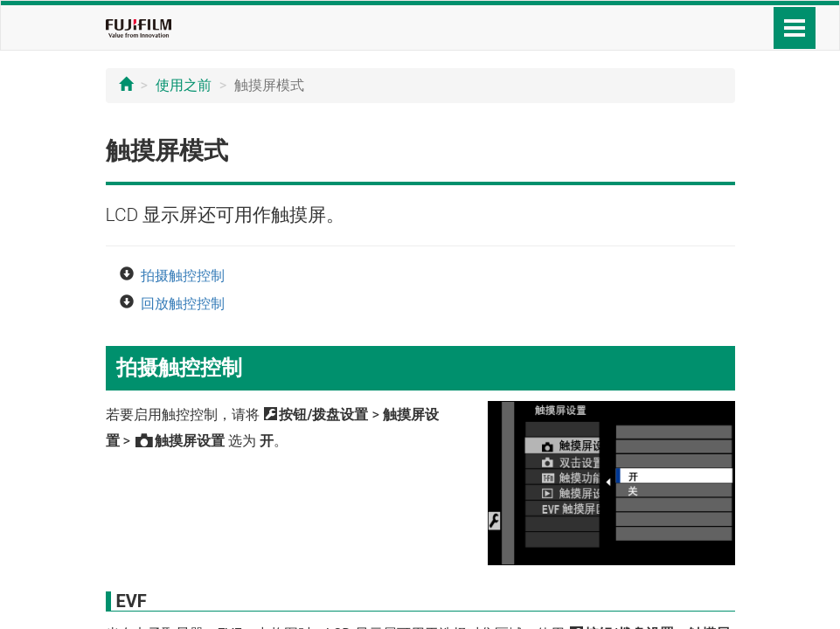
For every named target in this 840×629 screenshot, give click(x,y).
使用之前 (184, 85)
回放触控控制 (183, 304)
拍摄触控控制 (183, 276)
